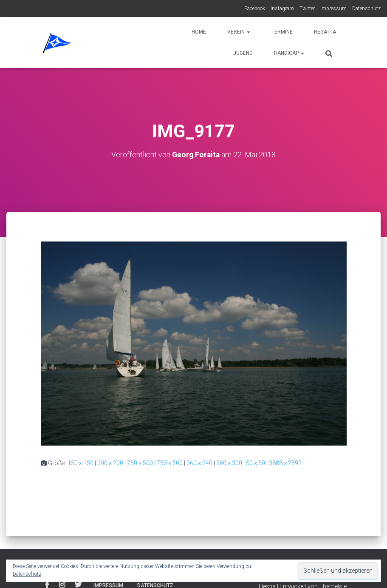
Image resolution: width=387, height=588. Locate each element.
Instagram (282, 9)
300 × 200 (110, 463)
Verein (239, 32)
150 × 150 (81, 463)
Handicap (289, 53)
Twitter (307, 9)
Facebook (255, 9)
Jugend (243, 53)
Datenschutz (366, 9)
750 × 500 (140, 463)
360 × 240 (199, 463)
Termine (282, 32)
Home (199, 32)
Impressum (333, 9)
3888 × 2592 (285, 463)
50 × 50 (256, 463)
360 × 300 (229, 463)
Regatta (325, 32)
